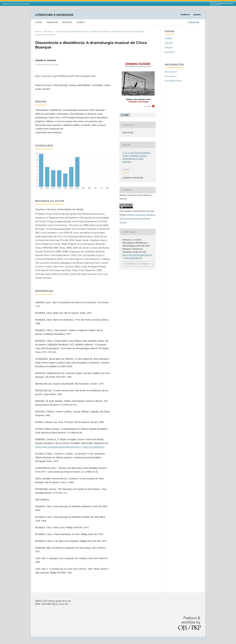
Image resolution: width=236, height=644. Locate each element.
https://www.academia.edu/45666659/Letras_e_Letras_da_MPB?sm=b (70, 447)
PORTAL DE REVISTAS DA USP (16, 4)
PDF (126, 115)
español (169, 43)
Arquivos (52, 22)
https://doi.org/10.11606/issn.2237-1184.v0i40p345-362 (68, 76)
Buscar (193, 22)
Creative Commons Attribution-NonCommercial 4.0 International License (137, 218)
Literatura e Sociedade (54, 15)
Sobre (81, 22)
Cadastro (185, 14)
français (169, 47)
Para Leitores (171, 72)
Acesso (197, 14)
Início (38, 31)
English (168, 38)
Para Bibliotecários (173, 81)
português (170, 52)
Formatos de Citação (137, 264)
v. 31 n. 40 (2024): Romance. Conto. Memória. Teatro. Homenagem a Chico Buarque (99, 31)
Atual (39, 22)
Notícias (67, 22)
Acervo (48, 31)
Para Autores (171, 76)
